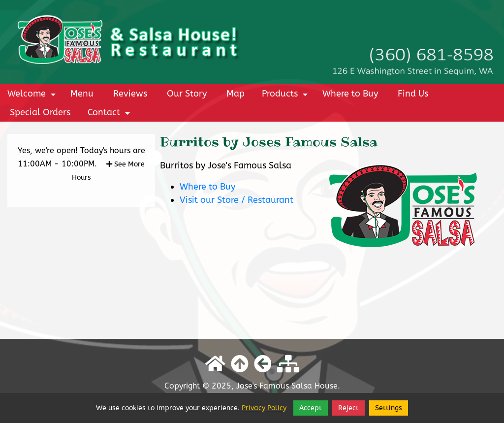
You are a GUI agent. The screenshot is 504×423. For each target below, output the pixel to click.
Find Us (413, 94)
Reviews (130, 94)
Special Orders (40, 112)
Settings (389, 408)
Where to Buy (350, 94)
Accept (311, 408)
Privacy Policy (264, 408)
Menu (82, 94)
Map (236, 94)
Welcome (33, 96)
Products (286, 96)
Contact (110, 114)
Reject (348, 408)
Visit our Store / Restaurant (236, 200)
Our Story (187, 94)
